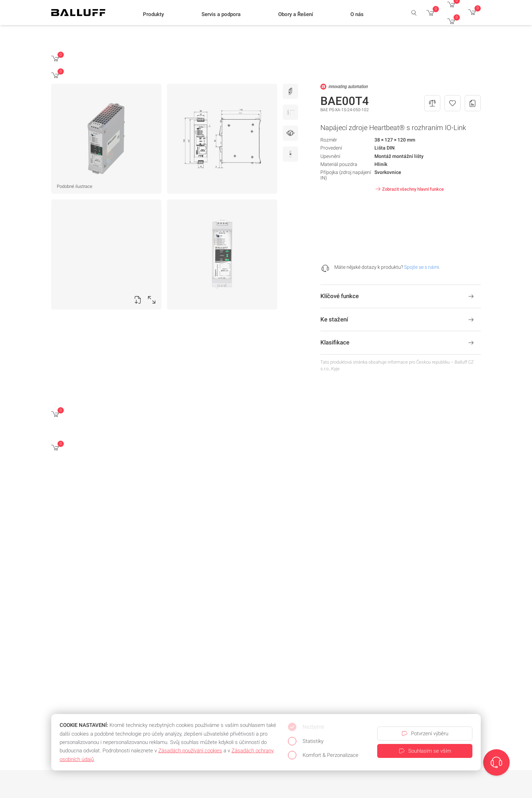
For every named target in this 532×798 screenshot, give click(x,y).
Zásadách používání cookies (190, 751)
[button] (153, 14)
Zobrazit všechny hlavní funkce (409, 189)
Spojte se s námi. (422, 267)
